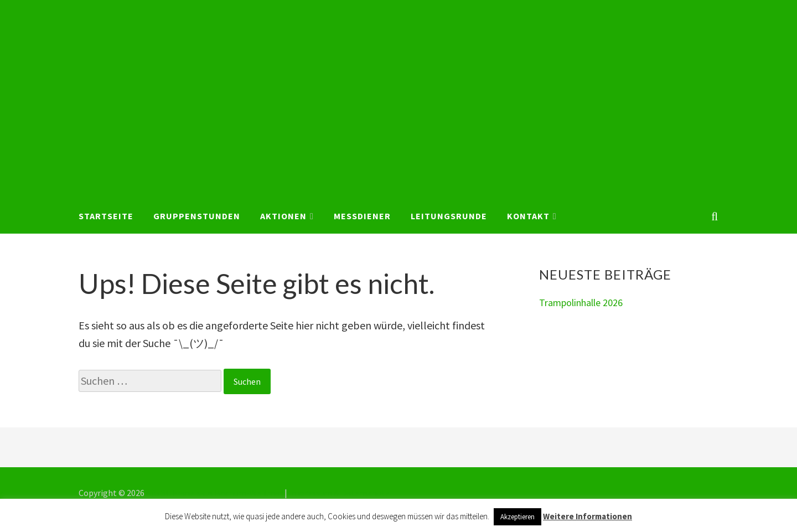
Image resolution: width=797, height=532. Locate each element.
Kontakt (528, 216)
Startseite (106, 216)
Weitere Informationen (588, 516)
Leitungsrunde (449, 216)
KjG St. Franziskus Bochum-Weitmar (214, 493)
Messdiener (362, 216)
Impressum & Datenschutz (339, 493)
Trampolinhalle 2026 (581, 303)
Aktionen (283, 216)
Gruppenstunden (197, 216)
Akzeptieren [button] (517, 517)
